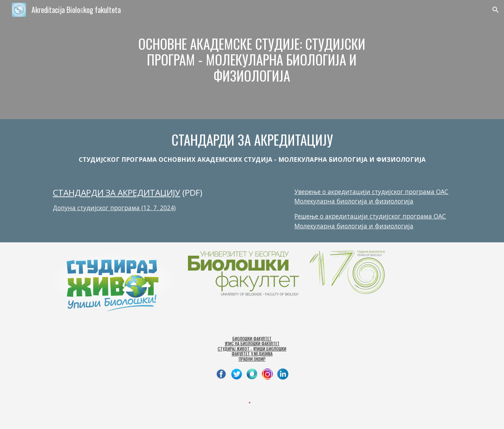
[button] (496, 10)
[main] (252, 60)
